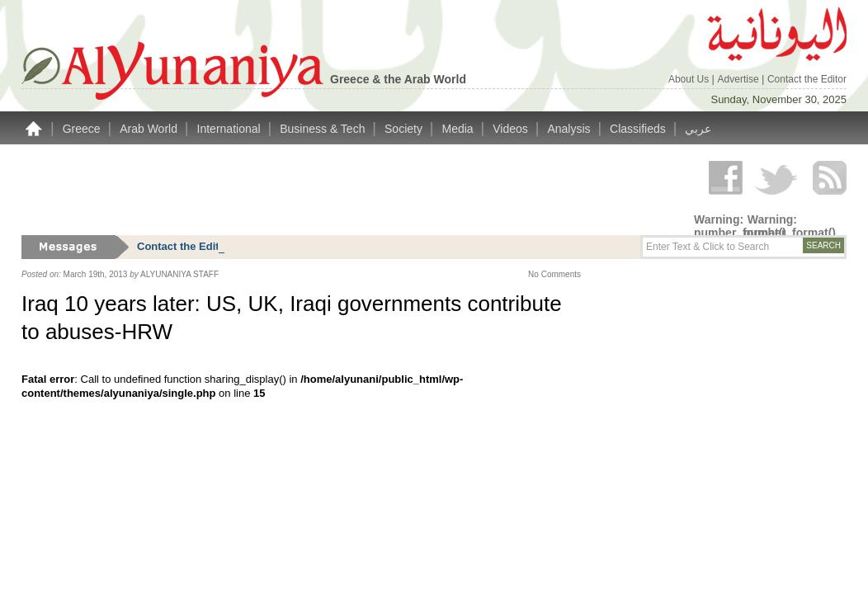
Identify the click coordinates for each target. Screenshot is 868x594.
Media (460, 129)
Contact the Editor (807, 79)
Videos (512, 129)
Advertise (740, 79)
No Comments (554, 274)
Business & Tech (324, 129)
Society (405, 129)
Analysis (570, 129)
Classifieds (639, 129)
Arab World (150, 129)
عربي (698, 129)
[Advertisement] (322, 190)
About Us (690, 79)
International (231, 129)
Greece (83, 129)
